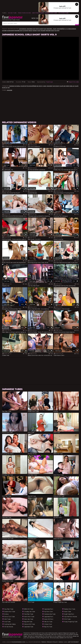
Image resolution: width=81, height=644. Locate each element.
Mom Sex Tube (29, 619)
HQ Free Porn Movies (71, 617)
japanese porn (49, 609)
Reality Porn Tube (70, 609)
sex (38, 86)
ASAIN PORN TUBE (51, 13)
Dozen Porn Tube (10, 612)
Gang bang (56, 86)
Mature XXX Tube (29, 624)
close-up (72, 86)
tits (9, 87)
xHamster (32, 142)
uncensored (10, 30)
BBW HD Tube (29, 609)
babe (67, 86)
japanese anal (18, 30)
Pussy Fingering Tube (71, 622)
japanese (48, 30)
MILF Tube (7, 619)
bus (56, 30)
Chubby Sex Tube (30, 612)
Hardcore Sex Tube (50, 614)
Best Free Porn (38, 13)
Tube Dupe (49, 82)
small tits (23, 86)
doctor (30, 30)
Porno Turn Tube (9, 617)
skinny (41, 86)
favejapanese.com (18, 642)
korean (35, 30)
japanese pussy (52, 29)
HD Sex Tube (12, 13)
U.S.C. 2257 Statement (71, 642)
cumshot (25, 30)
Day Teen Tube (9, 609)
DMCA (61, 642)
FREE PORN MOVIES (24, 13)
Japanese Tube (29, 627)
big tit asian (40, 29)
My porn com (49, 612)
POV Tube (67, 619)
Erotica (6, 614)
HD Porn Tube (63, 13)
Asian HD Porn (49, 619)
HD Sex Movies (9, 627)
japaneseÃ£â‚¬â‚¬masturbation (66, 29)
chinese (4, 30)
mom (39, 30)
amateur (18, 86)
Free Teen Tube (29, 614)
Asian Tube (67, 612)
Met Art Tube (48, 622)
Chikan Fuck (48, 624)
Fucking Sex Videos (10, 624)
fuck (45, 29)
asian (53, 30)
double (43, 30)
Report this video (73, 82)
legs (58, 30)
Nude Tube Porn (69, 614)
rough (77, 86)
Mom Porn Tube (29, 617)
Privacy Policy (52, 642)
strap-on (5, 87)
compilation (23, 29)
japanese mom (31, 29)
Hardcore (12, 86)
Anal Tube (7, 622)
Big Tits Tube (48, 627)
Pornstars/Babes (31, 86)
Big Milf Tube (28, 622)
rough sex (63, 86)
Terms (44, 642)
